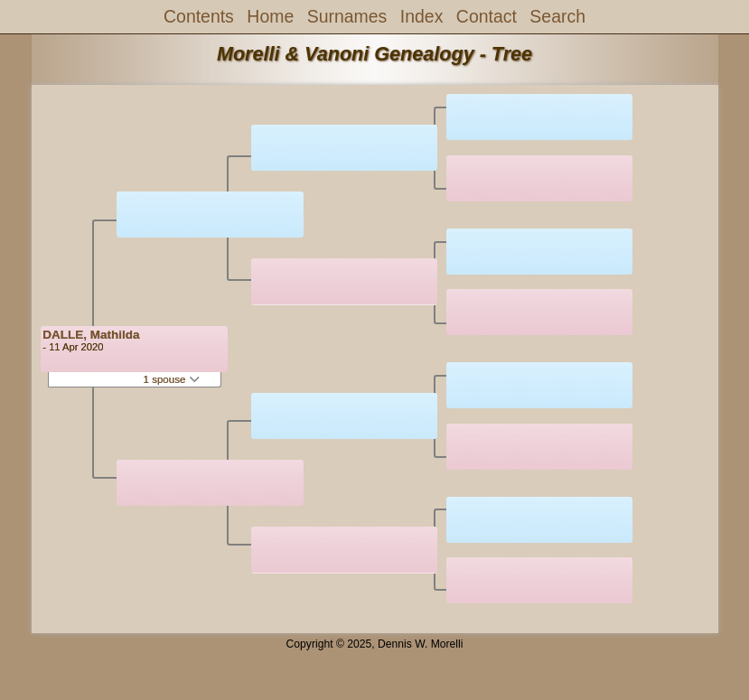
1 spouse (172, 379)
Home (270, 16)
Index (422, 16)
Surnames (347, 16)
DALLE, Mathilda (91, 335)
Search (557, 16)
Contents (199, 16)
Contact (487, 16)
